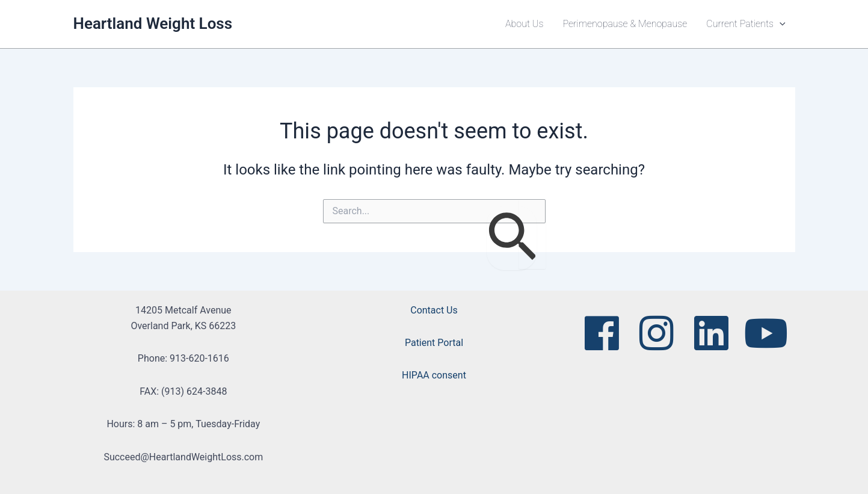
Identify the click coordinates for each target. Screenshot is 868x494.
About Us (524, 24)
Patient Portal (434, 343)
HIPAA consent (434, 375)
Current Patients (746, 24)
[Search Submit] (512, 238)
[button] (780, 24)
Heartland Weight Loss (153, 23)
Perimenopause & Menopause (625, 24)
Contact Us (434, 310)
